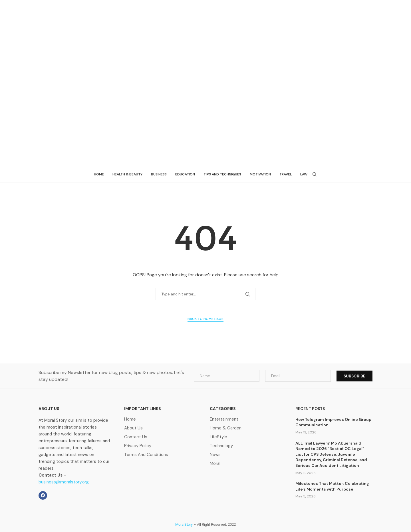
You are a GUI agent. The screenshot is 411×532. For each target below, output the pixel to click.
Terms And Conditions (146, 455)
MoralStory (184, 524)
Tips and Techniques (222, 174)
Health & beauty (127, 174)
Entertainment (224, 419)
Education (185, 174)
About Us (133, 428)
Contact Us (136, 437)
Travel (286, 174)
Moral (215, 464)
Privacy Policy (138, 446)
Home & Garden (226, 428)
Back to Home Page (205, 319)
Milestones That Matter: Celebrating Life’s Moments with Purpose (332, 486)
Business (159, 174)
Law (304, 174)
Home (99, 174)
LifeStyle (218, 437)
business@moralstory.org (64, 482)
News (215, 455)
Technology (221, 446)
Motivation (260, 174)
